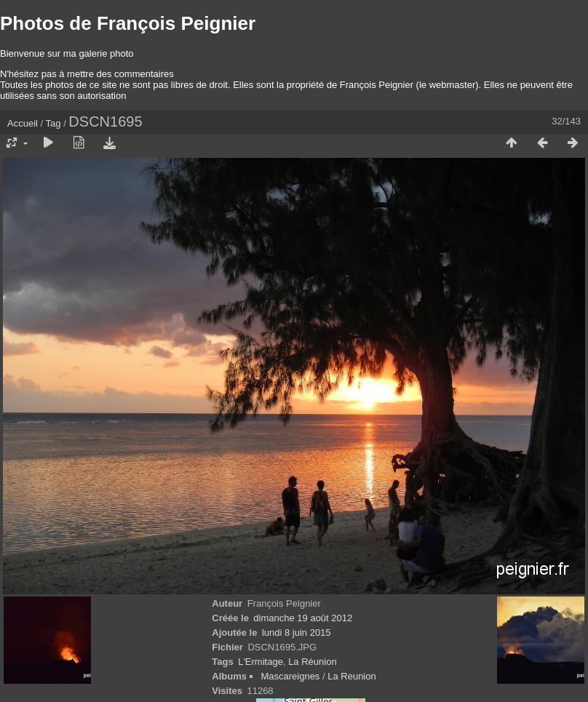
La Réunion (313, 662)
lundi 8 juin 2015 (297, 633)
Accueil (23, 123)
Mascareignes (290, 676)
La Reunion (352, 676)
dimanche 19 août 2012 (303, 618)
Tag (53, 123)
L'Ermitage (261, 662)
